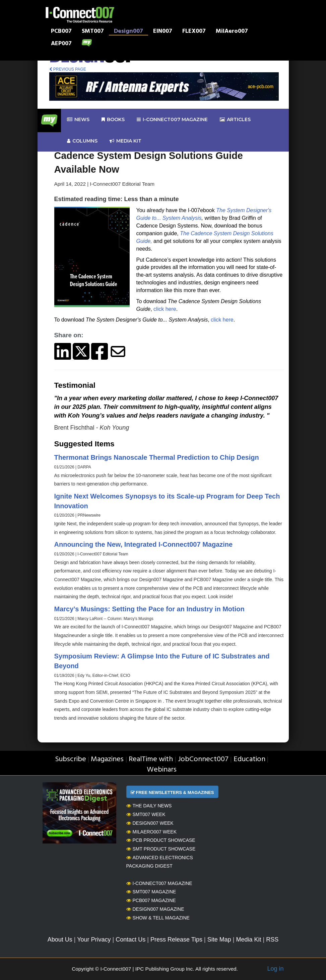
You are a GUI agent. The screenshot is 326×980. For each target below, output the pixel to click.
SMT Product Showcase (161, 849)
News (78, 120)
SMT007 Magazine (151, 892)
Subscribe (71, 759)
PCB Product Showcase (161, 840)
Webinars (162, 770)
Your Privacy (94, 940)
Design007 (128, 32)
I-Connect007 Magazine (172, 120)
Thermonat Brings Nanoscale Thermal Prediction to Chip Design (157, 457)
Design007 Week (150, 823)
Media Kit (248, 940)
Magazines (107, 759)
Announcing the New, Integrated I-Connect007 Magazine (144, 544)
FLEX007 (194, 32)
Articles (235, 120)
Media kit (125, 141)
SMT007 (93, 32)
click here (165, 309)
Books (113, 120)
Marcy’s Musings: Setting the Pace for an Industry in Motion (149, 609)
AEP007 (61, 44)
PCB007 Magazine (151, 900)
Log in (275, 969)
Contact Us (131, 940)
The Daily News (149, 806)
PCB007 (61, 32)
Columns (82, 141)
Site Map (219, 940)
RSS (272, 940)
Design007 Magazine (155, 909)
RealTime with (151, 759)
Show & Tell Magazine (158, 918)
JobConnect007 (203, 759)
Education (249, 759)
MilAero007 (232, 32)
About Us (60, 940)
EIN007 (163, 32)
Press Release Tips (176, 940)
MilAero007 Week (152, 832)
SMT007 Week (146, 814)
